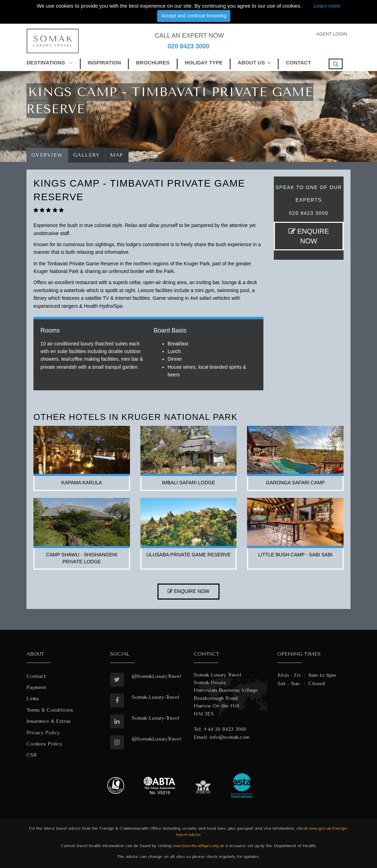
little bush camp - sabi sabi (295, 555)
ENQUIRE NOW (309, 236)
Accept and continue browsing (194, 16)
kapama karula (82, 483)
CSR (32, 755)
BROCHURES (153, 62)
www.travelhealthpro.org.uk (198, 846)
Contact (36, 676)
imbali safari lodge (189, 483)
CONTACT (298, 62)
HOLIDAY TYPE (204, 62)
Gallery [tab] (87, 155)
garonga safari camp (295, 483)
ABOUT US (251, 62)
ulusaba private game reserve (188, 555)
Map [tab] (117, 155)
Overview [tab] (47, 155)
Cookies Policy (44, 744)
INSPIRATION (105, 62)
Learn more (327, 6)
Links (33, 699)
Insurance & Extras (49, 721)
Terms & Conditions (50, 710)
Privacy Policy (43, 733)
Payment (36, 687)
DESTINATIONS (50, 62)
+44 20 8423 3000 (225, 729)
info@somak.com (229, 737)
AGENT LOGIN (332, 34)
